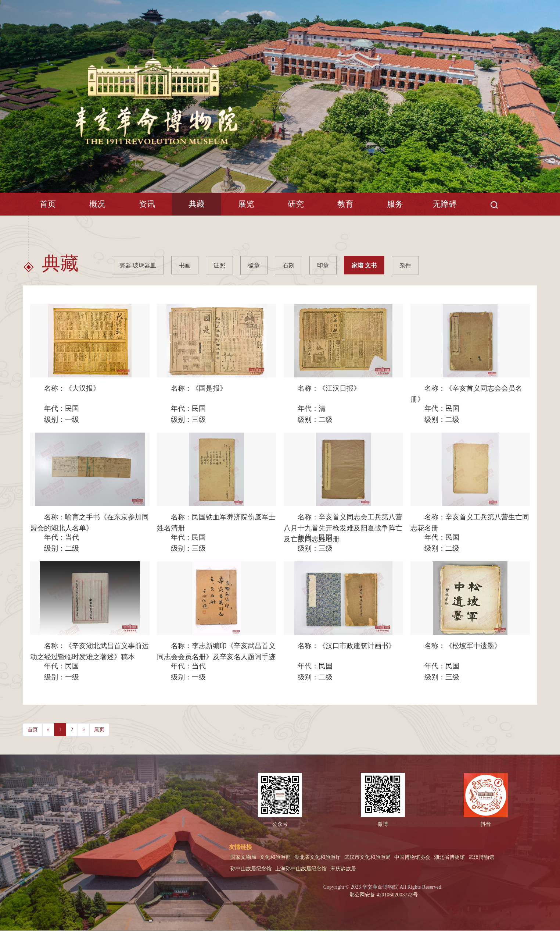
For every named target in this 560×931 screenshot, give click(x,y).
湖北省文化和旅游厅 (317, 857)
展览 (246, 204)
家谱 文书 (364, 265)
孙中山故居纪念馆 (251, 869)
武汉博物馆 (481, 857)
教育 (345, 204)
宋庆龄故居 (343, 869)
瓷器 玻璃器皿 (138, 265)
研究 (296, 204)
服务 (395, 204)
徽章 (254, 265)
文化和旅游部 (275, 857)
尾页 (99, 730)
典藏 (197, 204)
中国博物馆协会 (412, 857)
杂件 (405, 265)
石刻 (288, 265)
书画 (185, 265)
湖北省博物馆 (449, 857)
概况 (97, 204)
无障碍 (445, 204)
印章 (323, 265)
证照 (219, 265)
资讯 (147, 204)
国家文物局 (243, 857)
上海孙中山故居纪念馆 (301, 869)
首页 (48, 204)
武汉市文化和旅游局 (367, 857)
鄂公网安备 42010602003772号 (383, 895)
